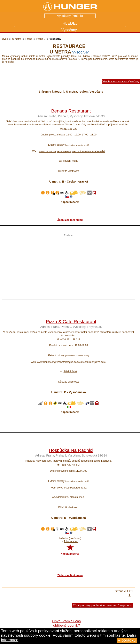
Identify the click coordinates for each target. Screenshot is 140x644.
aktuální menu (70, 161)
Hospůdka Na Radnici (71, 450)
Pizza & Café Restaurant (71, 322)
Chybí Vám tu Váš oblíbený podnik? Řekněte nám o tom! (66, 625)
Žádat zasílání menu (70, 220)
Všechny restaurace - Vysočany (121, 81)
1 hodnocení (71, 541)
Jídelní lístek (70, 371)
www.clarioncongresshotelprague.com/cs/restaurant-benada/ (72, 151)
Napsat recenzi (70, 554)
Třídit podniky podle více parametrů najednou (103, 605)
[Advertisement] (68, 265)
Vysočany (80, 52)
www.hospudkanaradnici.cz (72, 488)
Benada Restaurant (71, 111)
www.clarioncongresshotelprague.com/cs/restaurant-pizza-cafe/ (72, 362)
